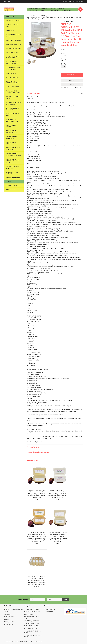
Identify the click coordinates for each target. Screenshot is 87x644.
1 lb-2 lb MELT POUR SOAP (14, 21)
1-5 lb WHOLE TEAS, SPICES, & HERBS (12, 63)
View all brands (11, 189)
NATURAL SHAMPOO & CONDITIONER (13, 167)
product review (78, 87)
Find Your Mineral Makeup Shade (38, 9)
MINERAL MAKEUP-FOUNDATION (12, 126)
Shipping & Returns (54, 10)
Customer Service (33, 10)
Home (29, 16)
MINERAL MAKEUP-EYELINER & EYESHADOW (13, 154)
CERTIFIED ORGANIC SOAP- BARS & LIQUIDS (14, 103)
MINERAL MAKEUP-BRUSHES (12, 143)
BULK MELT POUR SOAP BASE (13, 26)
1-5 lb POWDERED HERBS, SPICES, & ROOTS (13, 68)
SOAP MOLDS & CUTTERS (13, 44)
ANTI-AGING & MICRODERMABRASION (13, 82)
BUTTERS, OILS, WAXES (13, 52)
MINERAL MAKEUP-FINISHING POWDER (12, 132)
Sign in (71, 2)
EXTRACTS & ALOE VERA (13, 48)
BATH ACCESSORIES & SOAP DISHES (13, 109)
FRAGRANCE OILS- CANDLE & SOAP (14, 35)
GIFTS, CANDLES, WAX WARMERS (12, 173)
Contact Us (61, 9)
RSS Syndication (67, 10)
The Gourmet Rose (12, 185)
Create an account (78, 2)
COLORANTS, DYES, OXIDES (14, 40)
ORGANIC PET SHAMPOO (13, 178)
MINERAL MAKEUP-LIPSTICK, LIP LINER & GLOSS (13, 161)
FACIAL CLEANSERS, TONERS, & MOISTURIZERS (14, 92)
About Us (52, 9)
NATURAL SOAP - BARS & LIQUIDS (13, 98)
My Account (64, 2)
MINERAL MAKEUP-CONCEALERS (12, 137)
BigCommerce (39, 642)
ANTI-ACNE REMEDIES (13, 87)
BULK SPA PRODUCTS (12, 73)
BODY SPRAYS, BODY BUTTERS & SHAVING (12, 120)
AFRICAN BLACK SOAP (12, 77)
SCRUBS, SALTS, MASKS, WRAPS (13, 115)
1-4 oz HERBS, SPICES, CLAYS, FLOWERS (12, 57)
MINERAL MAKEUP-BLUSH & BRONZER (13, 149)
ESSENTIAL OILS (11, 30)
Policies (43, 10)
